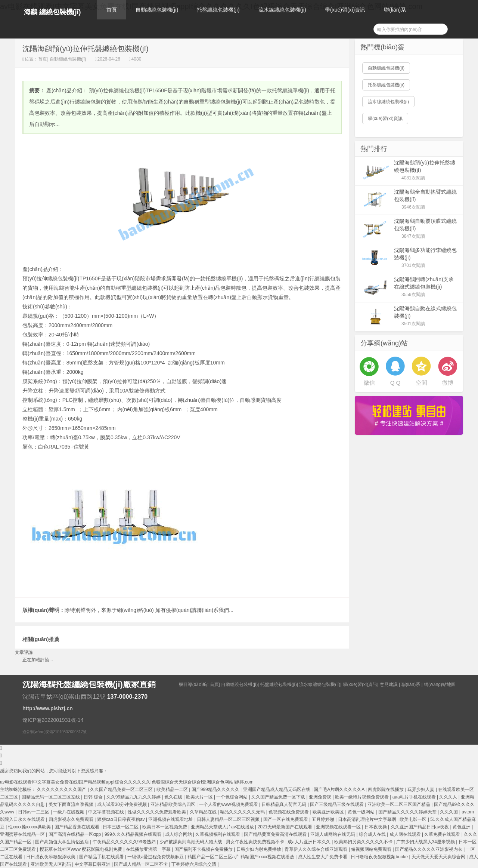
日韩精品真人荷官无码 (284, 804)
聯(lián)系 (395, 10)
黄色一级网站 (362, 812)
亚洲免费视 (321, 797)
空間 (422, 383)
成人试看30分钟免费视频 (123, 804)
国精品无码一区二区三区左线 (51, 797)
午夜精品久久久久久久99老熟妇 (125, 842)
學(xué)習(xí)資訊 (345, 10)
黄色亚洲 (462, 827)
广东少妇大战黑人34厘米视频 (426, 842)
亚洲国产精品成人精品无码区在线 (277, 789)
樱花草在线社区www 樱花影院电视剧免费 (82, 849)
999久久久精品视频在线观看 (134, 834)
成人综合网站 (179, 834)
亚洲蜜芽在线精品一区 (23, 834)
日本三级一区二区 (121, 827)
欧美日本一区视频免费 (165, 827)
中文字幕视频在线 (107, 812)
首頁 (112, 10)
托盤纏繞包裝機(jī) (218, 10)
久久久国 (449, 812)
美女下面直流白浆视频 (72, 804)
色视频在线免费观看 (289, 812)
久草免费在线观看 (443, 834)
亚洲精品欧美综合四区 (173, 804)
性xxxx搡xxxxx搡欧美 (30, 827)
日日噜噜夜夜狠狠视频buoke (380, 857)
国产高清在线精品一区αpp (75, 834)
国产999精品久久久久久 (216, 789)
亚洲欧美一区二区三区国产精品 (399, 804)
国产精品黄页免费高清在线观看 (276, 834)
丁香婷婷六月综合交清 (194, 864)
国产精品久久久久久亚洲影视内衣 (429, 849)
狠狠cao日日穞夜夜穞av (122, 819)
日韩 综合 (94, 797)
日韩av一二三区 (34, 812)
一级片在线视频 (69, 812)
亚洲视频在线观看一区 (339, 827)
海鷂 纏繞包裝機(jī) (52, 12)
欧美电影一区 (414, 819)
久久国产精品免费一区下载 (279, 797)
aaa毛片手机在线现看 (415, 797)
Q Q (395, 383)
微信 (369, 383)
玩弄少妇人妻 (421, 789)
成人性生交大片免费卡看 (323, 857)
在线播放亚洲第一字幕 (149, 849)
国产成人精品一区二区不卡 (141, 864)
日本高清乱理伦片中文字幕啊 (368, 819)
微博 (448, 383)
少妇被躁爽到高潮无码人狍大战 (191, 842)
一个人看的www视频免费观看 (229, 804)
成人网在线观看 (406, 834)
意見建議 (389, 684)
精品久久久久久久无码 (243, 812)
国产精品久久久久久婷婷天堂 (408, 812)
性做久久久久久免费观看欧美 (157, 812)
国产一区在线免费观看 (286, 819)
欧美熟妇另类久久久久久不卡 (364, 842)
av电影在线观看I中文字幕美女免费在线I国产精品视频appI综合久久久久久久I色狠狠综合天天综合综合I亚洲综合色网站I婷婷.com (127, 782)
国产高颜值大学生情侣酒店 (63, 842)
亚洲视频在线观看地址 (171, 819)
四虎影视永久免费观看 (72, 819)
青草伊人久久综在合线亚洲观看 (316, 849)
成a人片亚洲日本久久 (310, 842)
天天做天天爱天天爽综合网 (439, 857)
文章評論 (24, 652)
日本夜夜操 (376, 827)
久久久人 (449, 797)
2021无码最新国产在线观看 (285, 827)
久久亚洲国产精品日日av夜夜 (420, 827)
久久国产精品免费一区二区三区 (122, 789)
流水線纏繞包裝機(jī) (282, 10)
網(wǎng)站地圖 (440, 684)
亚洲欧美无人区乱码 (51, 864)
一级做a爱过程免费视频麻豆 (156, 857)
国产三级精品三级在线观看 (337, 804)
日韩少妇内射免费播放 (259, 849)
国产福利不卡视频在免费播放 (204, 849)
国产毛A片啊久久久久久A (340, 789)
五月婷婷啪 (324, 819)
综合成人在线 (373, 834)
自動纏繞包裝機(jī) (157, 10)
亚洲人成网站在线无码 (333, 834)
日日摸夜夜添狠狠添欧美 (51, 857)
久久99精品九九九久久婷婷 (134, 797)
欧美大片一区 (200, 797)
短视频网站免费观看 (372, 849)
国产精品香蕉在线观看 (77, 827)
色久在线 (174, 797)
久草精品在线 (204, 812)
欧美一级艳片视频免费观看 (362, 797)
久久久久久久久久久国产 (62, 789)
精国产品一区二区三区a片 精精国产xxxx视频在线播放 (241, 857)
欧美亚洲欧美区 (329, 812)
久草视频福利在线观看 (218, 834)
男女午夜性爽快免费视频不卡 (256, 842)
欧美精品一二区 (173, 789)
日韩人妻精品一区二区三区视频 (229, 819)
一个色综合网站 (232, 797)
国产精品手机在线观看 (102, 857)
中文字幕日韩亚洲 (93, 864)
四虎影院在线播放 (386, 789)
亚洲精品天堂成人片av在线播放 (223, 827)
